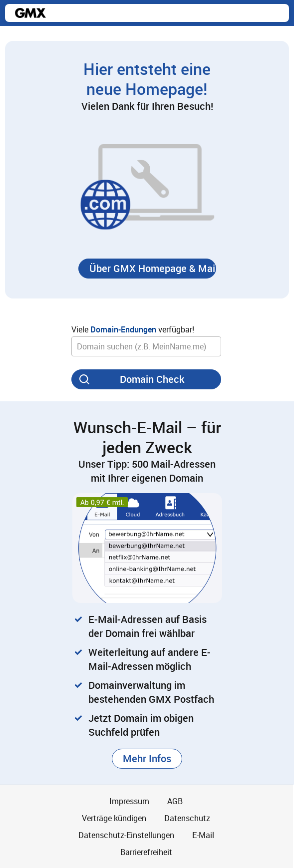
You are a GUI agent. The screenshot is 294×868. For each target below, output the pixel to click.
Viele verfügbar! (133, 329)
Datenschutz (187, 818)
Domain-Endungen (123, 329)
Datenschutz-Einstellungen (126, 835)
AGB (175, 801)
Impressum (129, 801)
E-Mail (203, 835)
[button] (147, 269)
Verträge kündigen (114, 818)
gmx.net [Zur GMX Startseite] (30, 13)
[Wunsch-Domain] (146, 346)
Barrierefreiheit (146, 852)
